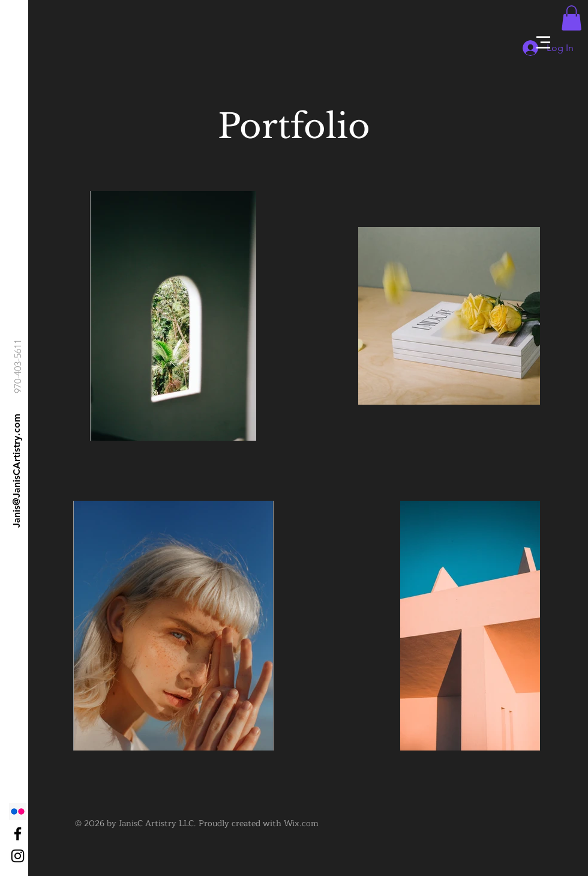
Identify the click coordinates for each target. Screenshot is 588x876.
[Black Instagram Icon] (18, 856)
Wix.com (301, 823)
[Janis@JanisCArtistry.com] (17, 471)
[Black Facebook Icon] (18, 834)
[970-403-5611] (18, 366)
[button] (543, 42)
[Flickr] (18, 811)
